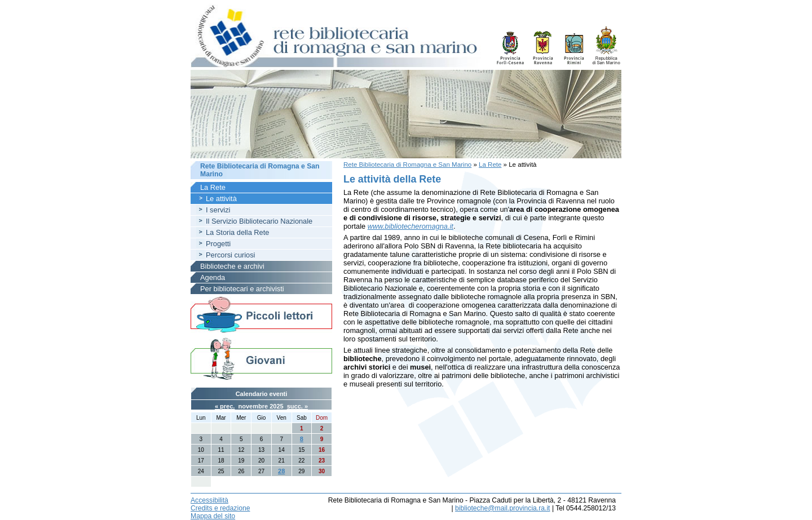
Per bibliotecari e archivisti (242, 289)
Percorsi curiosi (230, 255)
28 (281, 471)
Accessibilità (209, 500)
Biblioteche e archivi (232, 266)
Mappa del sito (213, 516)
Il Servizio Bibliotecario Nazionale (259, 221)
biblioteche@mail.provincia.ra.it (502, 508)
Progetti (218, 244)
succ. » (297, 406)
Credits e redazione (220, 508)
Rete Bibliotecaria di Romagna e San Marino (407, 165)
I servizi (218, 210)
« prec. (225, 406)
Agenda (213, 277)
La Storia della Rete (237, 232)
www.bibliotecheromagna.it (411, 226)
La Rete (490, 165)
